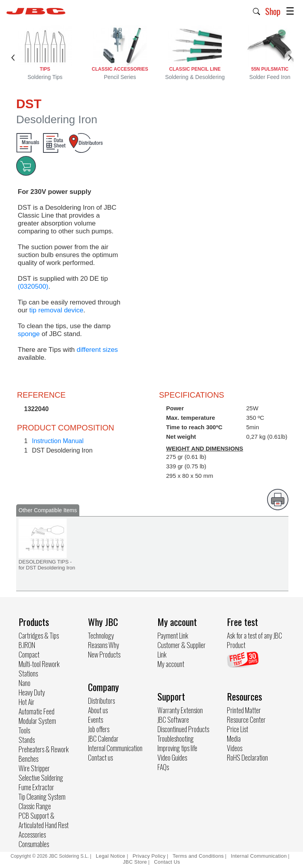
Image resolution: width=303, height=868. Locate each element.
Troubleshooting (176, 738)
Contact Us (167, 862)
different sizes (97, 350)
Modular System (37, 721)
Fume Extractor (36, 787)
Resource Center (246, 720)
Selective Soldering (41, 778)
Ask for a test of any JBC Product (254, 640)
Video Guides (172, 757)
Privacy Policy (149, 856)
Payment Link (173, 635)
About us (98, 710)
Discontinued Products (183, 729)
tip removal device (56, 310)
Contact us (100, 757)
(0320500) (33, 287)
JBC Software (173, 720)
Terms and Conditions (198, 856)
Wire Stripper (34, 768)
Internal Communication (115, 748)
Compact (29, 654)
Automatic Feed (36, 711)
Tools (24, 730)
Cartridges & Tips (39, 635)
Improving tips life (177, 748)
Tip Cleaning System (42, 797)
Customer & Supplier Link (181, 650)
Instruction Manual (58, 441)
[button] (257, 11)
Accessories (32, 834)
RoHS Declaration (247, 757)
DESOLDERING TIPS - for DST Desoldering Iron (47, 565)
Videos (235, 748)
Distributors (101, 701)
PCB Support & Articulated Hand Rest (44, 820)
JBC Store (135, 862)
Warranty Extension (180, 710)
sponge (29, 334)
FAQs (163, 767)
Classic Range (35, 806)
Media (234, 738)
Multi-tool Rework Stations (39, 669)
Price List (238, 729)
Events (95, 720)
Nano (24, 683)
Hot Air (26, 702)
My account (171, 664)
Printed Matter (244, 710)
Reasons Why (104, 645)
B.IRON (27, 645)
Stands (27, 740)
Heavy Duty (32, 692)
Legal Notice (111, 856)
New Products (104, 654)
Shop (273, 11)
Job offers (99, 729)
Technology (101, 635)
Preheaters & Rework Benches (44, 754)
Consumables (34, 844)
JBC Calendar (103, 738)
